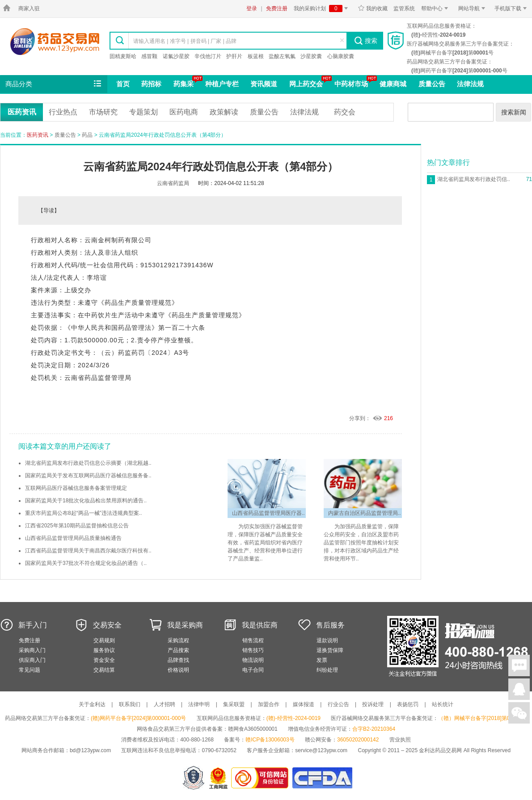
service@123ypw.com (321, 750)
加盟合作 (269, 704)
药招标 (151, 84)
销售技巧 (253, 650)
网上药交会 (306, 84)
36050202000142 (358, 740)
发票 (322, 660)
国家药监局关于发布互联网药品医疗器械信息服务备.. (88, 476)
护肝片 (234, 56)
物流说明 (253, 660)
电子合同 (253, 670)
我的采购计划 (322, 8)
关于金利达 (92, 704)
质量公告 (432, 84)
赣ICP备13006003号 (270, 740)
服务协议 (104, 650)
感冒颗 (149, 56)
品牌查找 (178, 660)
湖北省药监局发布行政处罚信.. (474, 179)
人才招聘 (165, 704)
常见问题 (30, 670)
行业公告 (338, 704)
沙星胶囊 (311, 56)
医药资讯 (22, 112)
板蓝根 (256, 56)
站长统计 (443, 704)
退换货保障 (330, 650)
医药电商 (184, 112)
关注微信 (519, 713)
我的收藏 (373, 8)
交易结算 (104, 670)
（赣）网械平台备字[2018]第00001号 (483, 718)
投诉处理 (373, 704)
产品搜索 (178, 650)
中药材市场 (351, 84)
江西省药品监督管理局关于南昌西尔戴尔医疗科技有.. (88, 551)
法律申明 (199, 704)
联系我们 (130, 704)
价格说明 (178, 670)
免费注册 (277, 8)
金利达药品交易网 (55, 41)
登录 (252, 8)
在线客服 (519, 689)
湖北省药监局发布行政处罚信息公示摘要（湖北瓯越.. (88, 463)
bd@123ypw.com (90, 750)
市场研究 (103, 112)
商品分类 (54, 84)
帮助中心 (436, 8)
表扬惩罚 (408, 704)
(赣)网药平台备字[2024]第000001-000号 (138, 718)
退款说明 (327, 640)
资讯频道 (264, 84)
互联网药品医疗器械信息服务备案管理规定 (76, 488)
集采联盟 (234, 704)
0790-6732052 (220, 750)
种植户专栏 (222, 84)
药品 (87, 135)
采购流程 (178, 640)
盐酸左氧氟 (282, 56)
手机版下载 (512, 8)
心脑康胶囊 (341, 56)
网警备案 (194, 778)
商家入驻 (29, 8)
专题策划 (144, 112)
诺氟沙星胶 (176, 56)
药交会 (345, 112)
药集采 (184, 84)
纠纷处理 (327, 670)
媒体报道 (304, 704)
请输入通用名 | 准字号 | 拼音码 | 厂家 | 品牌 (185, 41)
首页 (123, 84)
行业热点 (63, 112)
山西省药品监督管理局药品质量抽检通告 (73, 538)
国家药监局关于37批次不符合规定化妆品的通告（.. (86, 563)
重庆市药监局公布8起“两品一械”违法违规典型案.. (83, 513)
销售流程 (253, 640)
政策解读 (224, 112)
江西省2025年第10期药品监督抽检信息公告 (77, 526)
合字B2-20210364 (374, 729)
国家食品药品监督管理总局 (322, 778)
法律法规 (470, 84)
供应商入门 (32, 660)
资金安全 (104, 660)
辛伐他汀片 (208, 56)
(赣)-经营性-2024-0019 (293, 718)
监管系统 (404, 8)
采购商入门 (32, 650)
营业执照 (400, 740)
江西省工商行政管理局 (219, 778)
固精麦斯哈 (123, 56)
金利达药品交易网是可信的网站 (261, 778)
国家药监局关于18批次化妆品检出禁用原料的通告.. (86, 501)
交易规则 (104, 640)
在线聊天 (519, 665)
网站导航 (473, 8)
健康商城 (393, 84)
